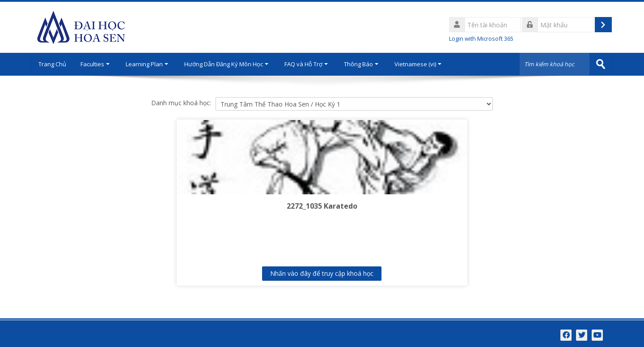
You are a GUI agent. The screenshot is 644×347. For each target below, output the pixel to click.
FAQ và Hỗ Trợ (311, 64)
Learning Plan (152, 64)
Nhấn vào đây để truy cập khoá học (322, 273)
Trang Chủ (55, 64)
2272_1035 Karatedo (322, 206)
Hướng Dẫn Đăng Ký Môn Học (232, 64)
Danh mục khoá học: (181, 102)
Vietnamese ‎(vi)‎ (423, 64)
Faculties (100, 64)
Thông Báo (366, 64)
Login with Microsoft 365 (481, 39)
